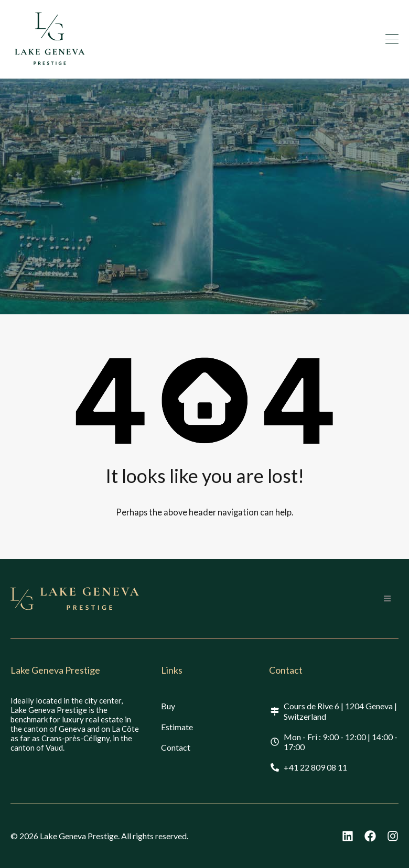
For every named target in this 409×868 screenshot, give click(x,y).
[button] (387, 598)
